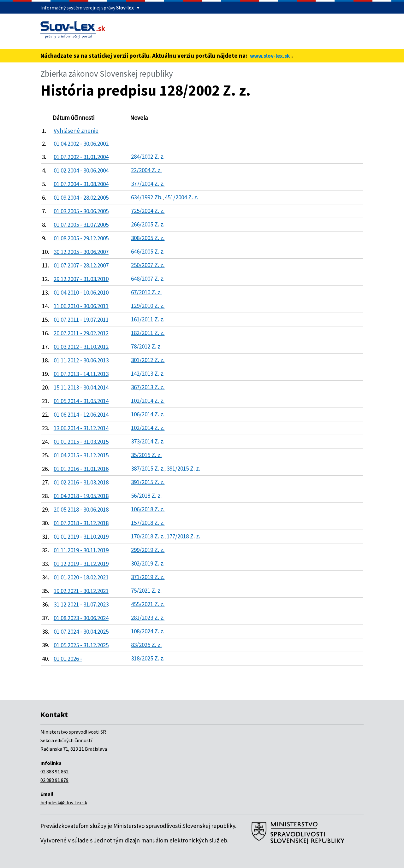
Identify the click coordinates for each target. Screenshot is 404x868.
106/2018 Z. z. (148, 509)
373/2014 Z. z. (148, 441)
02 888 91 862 (54, 771)
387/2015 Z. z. (148, 468)
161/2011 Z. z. (148, 319)
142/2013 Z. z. (148, 373)
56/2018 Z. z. (146, 496)
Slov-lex (125, 8)
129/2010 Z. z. (148, 306)
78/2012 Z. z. (146, 346)
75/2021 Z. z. (146, 590)
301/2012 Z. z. (148, 360)
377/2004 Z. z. (148, 184)
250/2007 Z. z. (148, 265)
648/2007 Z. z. (148, 279)
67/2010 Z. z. (146, 292)
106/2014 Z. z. (148, 414)
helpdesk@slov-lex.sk (64, 802)
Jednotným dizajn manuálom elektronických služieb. (161, 840)
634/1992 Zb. (147, 197)
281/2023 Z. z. (148, 618)
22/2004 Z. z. (146, 170)
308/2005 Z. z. (148, 238)
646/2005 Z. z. (148, 251)
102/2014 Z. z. (148, 401)
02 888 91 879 (54, 780)
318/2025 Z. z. (148, 658)
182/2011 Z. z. (148, 333)
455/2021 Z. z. (148, 604)
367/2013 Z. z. (148, 387)
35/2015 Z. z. (146, 455)
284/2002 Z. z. (148, 156)
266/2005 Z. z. (148, 224)
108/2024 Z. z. (148, 631)
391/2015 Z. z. (183, 468)
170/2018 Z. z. (148, 536)
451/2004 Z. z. (181, 197)
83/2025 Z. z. (146, 645)
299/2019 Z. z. (148, 550)
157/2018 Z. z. (148, 523)
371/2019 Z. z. (148, 577)
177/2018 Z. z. (183, 536)
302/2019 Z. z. (148, 563)
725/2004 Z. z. (148, 211)
